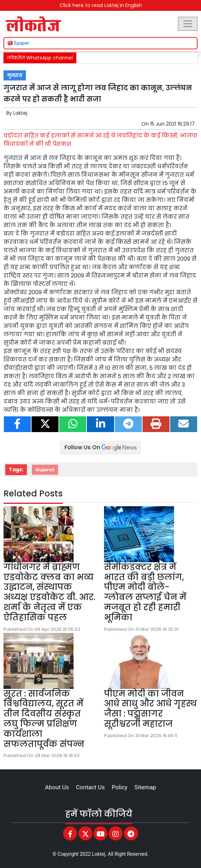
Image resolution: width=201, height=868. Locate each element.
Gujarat (45, 470)
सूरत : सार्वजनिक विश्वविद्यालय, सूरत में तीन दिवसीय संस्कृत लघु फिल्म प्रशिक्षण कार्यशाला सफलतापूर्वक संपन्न (44, 719)
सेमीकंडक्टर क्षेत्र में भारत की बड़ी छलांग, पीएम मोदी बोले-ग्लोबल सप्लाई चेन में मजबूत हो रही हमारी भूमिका (145, 592)
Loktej (20, 113)
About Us (57, 787)
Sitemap (145, 787)
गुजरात (15, 75)
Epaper (18, 43)
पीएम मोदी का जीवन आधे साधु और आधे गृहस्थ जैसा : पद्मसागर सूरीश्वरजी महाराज (150, 709)
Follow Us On (100, 447)
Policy (120, 787)
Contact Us (90, 787)
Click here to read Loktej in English (101, 5)
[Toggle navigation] (188, 24)
